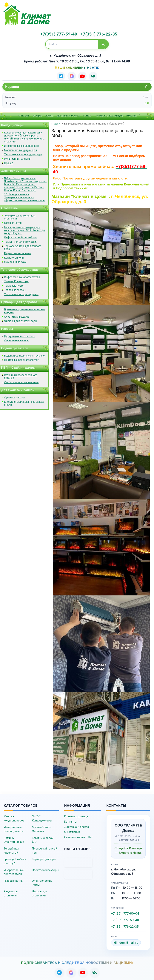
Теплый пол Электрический (21, 241)
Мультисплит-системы (18, 158)
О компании (72, 831)
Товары (37, 115)
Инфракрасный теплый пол (21, 236)
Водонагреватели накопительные (24, 355)
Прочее (9, 162)
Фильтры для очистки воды (21, 320)
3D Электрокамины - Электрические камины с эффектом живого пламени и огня (25, 196)
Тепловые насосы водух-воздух (23, 153)
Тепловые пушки (14, 285)
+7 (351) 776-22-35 (125, 926)
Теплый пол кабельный (11, 850)
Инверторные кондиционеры (21, 145)
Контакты (23, 115)
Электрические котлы (42, 882)
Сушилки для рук (14, 397)
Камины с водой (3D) (43, 839)
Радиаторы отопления (18, 252)
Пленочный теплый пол (45, 850)
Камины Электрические (14, 839)
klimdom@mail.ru (126, 942)
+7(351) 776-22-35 (96, 34)
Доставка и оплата (68, 115)
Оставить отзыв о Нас (79, 836)
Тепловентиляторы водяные (21, 293)
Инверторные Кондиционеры (14, 828)
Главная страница (76, 816)
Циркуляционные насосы (19, 335)
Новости (131, 115)
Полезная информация (109, 115)
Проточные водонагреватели (22, 359)
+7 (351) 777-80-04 (125, 913)
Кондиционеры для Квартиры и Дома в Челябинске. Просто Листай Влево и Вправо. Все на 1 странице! (24, 136)
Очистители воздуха (16, 316)
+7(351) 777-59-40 (58, 34)
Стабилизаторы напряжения (21, 381)
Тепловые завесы (15, 289)
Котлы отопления (15, 257)
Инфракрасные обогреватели (22, 276)
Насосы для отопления (40, 892)
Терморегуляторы (44, 858)
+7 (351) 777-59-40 (125, 919)
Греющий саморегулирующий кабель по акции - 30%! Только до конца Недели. (24, 229)
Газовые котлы (13, 222)
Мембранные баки (15, 261)
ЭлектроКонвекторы (16, 280)
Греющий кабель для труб (15, 860)
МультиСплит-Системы (41, 828)
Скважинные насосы (17, 340)
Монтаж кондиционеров (14, 818)
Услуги (49, 115)
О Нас (87, 115)
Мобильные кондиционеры (20, 149)
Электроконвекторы (45, 869)
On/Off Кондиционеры (42, 818)
